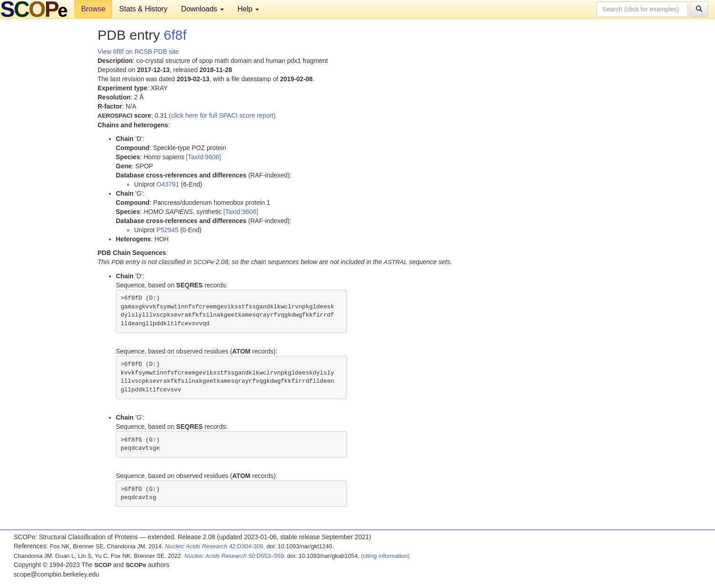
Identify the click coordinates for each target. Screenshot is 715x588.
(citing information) (386, 556)
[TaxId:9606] (203, 157)
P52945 (167, 230)
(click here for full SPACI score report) (223, 115)
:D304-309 (214, 546)
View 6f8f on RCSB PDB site (138, 52)
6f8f (175, 35)
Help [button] (248, 9)
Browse (93, 9)
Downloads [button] (202, 9)
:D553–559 (234, 556)
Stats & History (143, 9)
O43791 (168, 184)
